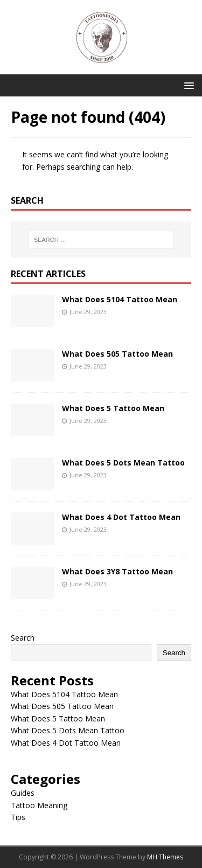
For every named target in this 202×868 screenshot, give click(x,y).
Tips (18, 817)
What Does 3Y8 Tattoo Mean (117, 571)
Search (23, 638)
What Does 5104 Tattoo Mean (120, 299)
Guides (23, 793)
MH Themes (165, 857)
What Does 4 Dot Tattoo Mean (121, 517)
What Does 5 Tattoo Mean (113, 408)
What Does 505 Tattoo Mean (117, 354)
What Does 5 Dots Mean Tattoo (123, 463)
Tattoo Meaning (39, 805)
